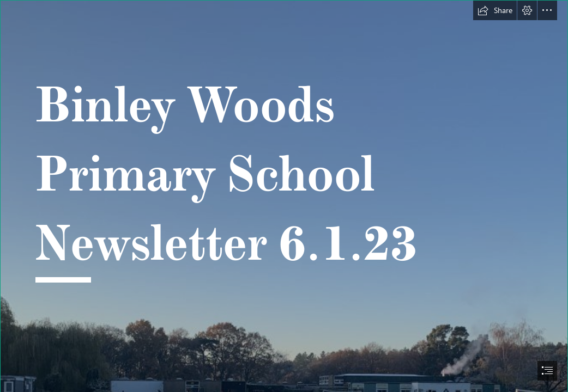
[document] (284, 196)
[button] (495, 10)
